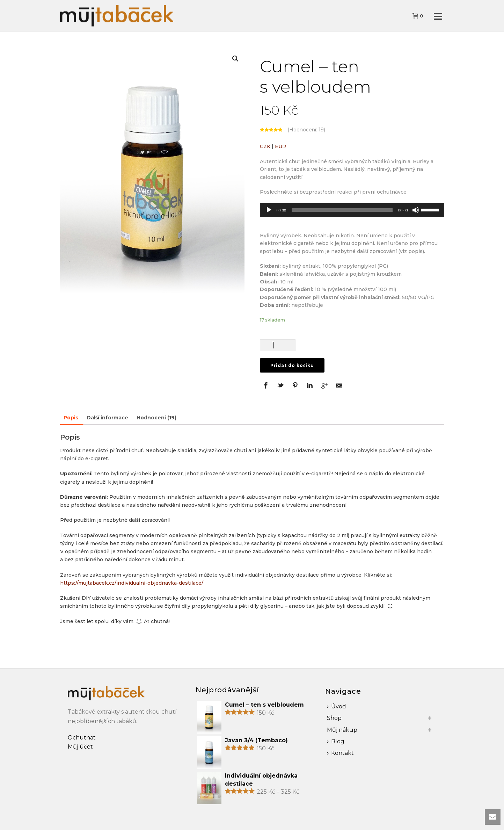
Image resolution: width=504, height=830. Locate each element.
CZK (265, 146)
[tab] (71, 418)
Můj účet (80, 747)
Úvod (337, 706)
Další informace (107, 418)
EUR (280, 146)
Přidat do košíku (292, 365)
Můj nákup (342, 730)
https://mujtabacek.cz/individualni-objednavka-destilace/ (132, 583)
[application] (352, 210)
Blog (336, 741)
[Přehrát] (269, 210)
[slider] (342, 210)
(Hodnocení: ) (306, 130)
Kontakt (340, 753)
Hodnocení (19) (156, 418)
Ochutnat (82, 738)
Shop (334, 718)
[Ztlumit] (416, 210)
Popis (71, 418)
